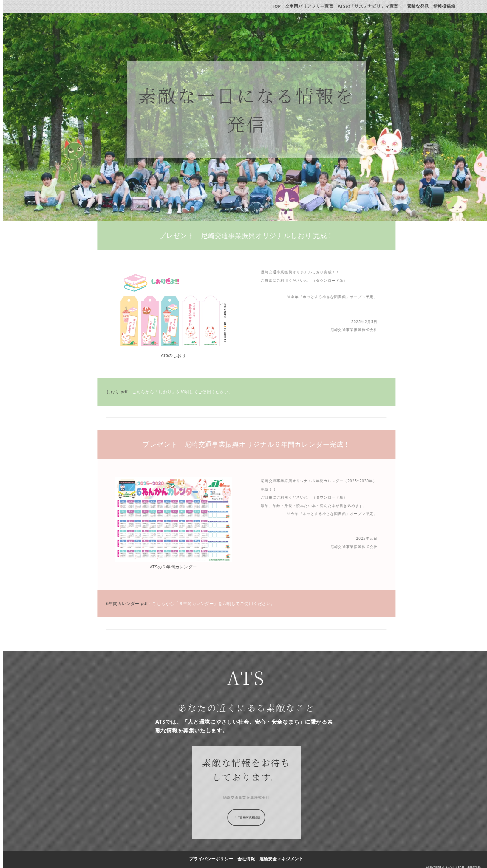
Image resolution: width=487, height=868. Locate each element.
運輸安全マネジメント (284, 859)
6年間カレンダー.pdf (130, 603)
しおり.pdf (120, 392)
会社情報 (249, 859)
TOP (279, 6)
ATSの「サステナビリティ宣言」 (373, 6)
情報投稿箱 (448, 6)
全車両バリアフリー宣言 (313, 6)
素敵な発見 (421, 6)
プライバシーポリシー (214, 859)
